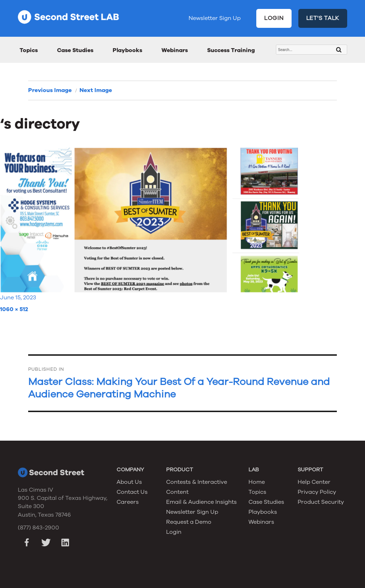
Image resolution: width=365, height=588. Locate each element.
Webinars (175, 50)
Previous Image (50, 90)
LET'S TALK (323, 18)
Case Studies (75, 50)
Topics (29, 50)
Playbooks (127, 50)
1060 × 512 (14, 309)
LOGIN (274, 18)
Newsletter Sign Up (215, 18)
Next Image (96, 90)
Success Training (231, 50)
